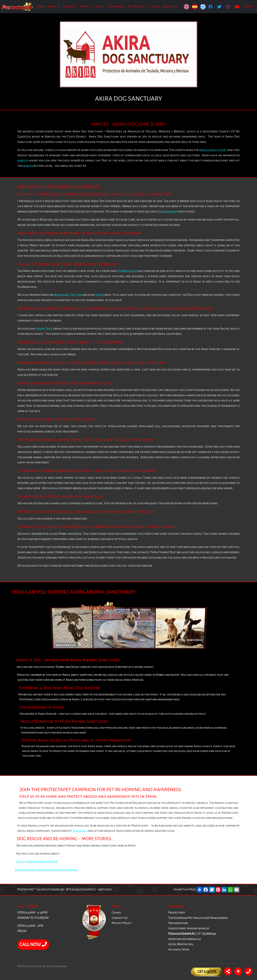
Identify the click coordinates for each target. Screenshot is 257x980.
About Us (54, 6)
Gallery (99, 6)
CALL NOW (33, 944)
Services (69, 6)
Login (247, 6)
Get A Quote (207, 972)
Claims (155, 6)
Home (41, 6)
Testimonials (116, 6)
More (84, 6)
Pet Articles (136, 6)
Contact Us (170, 6)
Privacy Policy (122, 923)
